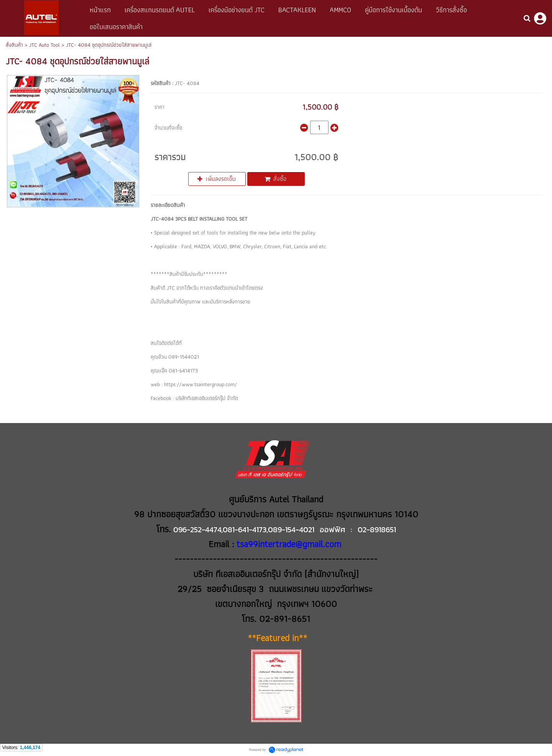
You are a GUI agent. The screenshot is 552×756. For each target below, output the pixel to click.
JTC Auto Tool (44, 45)
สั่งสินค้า (14, 45)
